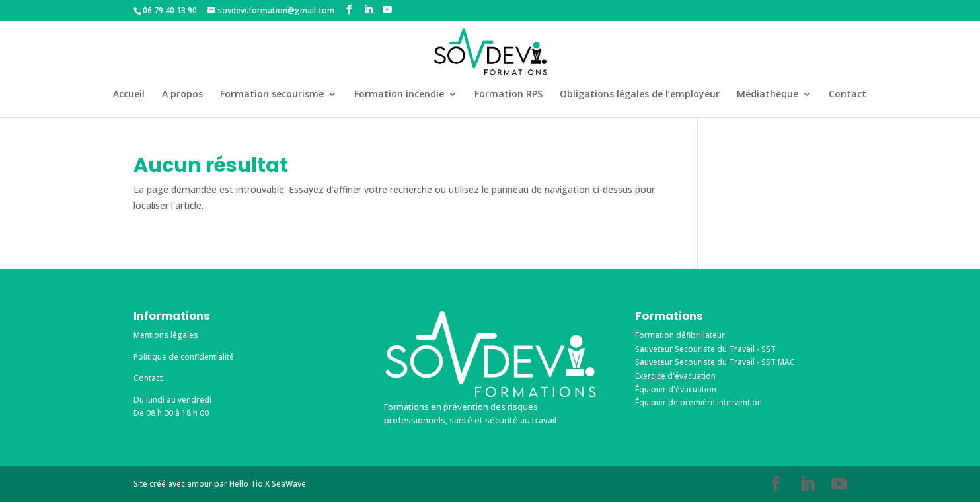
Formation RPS (509, 95)
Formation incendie (399, 95)
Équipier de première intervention (698, 402)
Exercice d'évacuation (675, 376)
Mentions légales (166, 335)
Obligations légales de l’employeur (640, 95)
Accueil (129, 95)
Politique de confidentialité (184, 357)
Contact (848, 95)
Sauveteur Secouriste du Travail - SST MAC (715, 362)
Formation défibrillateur (680, 335)
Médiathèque (768, 95)
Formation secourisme (272, 95)
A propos (182, 95)
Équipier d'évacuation (676, 389)
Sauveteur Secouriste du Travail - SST (705, 349)
